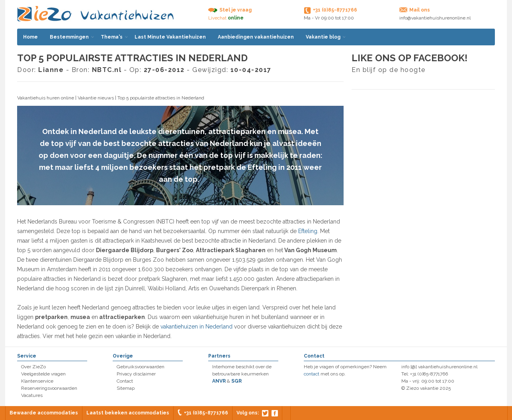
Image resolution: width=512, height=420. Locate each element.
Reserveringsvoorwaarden (49, 388)
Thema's (112, 37)
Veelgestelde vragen (43, 374)
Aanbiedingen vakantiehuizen (256, 37)
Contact (125, 381)
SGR (236, 381)
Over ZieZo (33, 367)
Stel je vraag (235, 10)
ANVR (219, 381)
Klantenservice (37, 381)
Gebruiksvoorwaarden (141, 367)
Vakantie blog (323, 37)
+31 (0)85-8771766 (206, 413)
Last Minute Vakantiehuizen (170, 37)
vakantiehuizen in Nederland (196, 327)
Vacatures (32, 395)
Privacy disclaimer (136, 374)
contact (312, 374)
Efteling (308, 231)
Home (30, 37)
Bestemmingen (69, 37)
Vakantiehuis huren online (46, 98)
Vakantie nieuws (96, 98)
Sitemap (126, 388)
